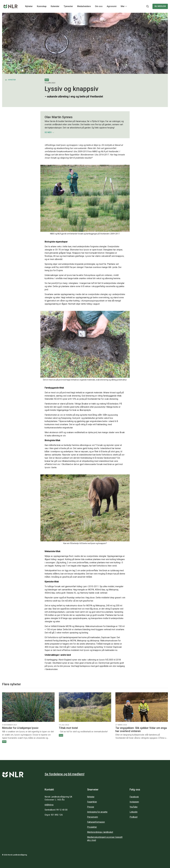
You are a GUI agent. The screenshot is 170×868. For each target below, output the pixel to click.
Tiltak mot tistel (68, 728)
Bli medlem (160, 6)
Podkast (134, 817)
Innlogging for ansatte (97, 812)
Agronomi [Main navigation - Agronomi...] (112, 6)
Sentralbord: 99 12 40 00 (56, 810)
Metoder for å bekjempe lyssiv (20, 728)
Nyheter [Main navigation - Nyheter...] (29, 6)
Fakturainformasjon (96, 822)
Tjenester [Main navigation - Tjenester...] (68, 6)
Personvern (93, 817)
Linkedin (134, 812)
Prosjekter (92, 827)
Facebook (134, 797)
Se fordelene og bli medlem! (64, 774)
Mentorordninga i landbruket (100, 832)
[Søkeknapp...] (148, 6)
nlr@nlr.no (49, 805)
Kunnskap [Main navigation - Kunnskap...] (42, 6)
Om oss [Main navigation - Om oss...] (99, 6)
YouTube (134, 807)
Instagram (134, 802)
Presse (91, 807)
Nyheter (91, 797)
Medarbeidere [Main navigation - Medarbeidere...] (84, 6)
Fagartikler (92, 802)
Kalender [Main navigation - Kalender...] (55, 6)
